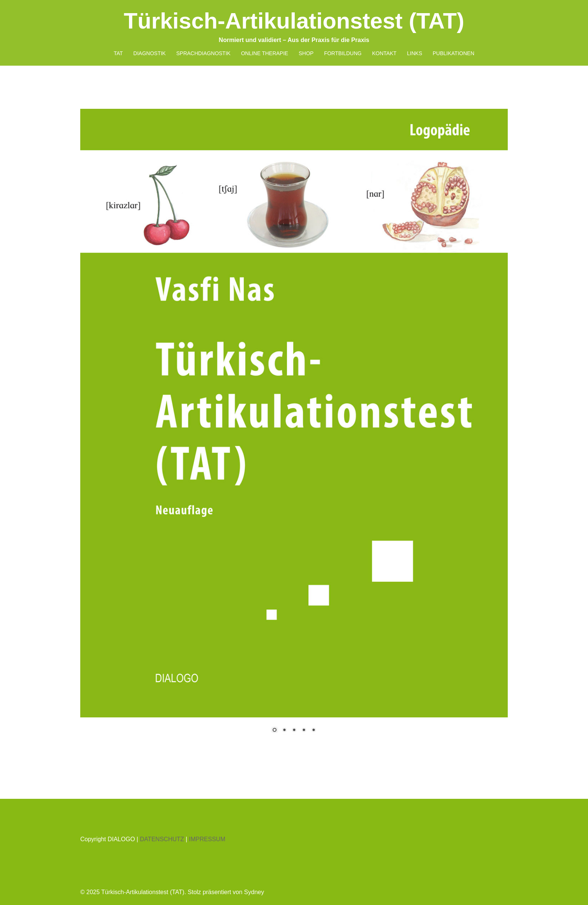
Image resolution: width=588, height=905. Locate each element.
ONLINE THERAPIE (265, 53)
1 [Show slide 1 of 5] (274, 731)
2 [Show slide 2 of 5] (284, 731)
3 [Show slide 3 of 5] (294, 731)
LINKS (414, 53)
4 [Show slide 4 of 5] (304, 731)
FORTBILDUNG (343, 53)
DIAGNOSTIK (150, 53)
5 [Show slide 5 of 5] (313, 731)
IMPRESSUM (207, 839)
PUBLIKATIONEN (454, 53)
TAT (118, 53)
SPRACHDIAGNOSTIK (203, 53)
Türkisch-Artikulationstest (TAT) (294, 21)
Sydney (254, 892)
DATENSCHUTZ (162, 839)
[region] (294, 426)
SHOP (306, 53)
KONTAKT (384, 53)
